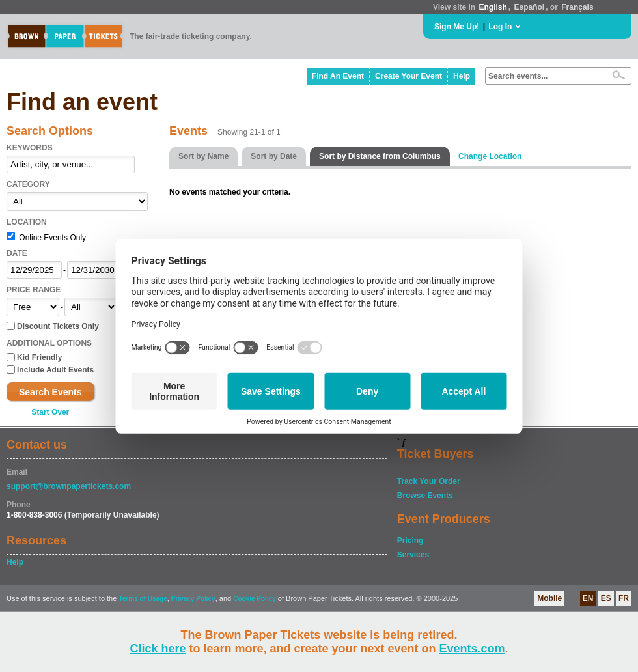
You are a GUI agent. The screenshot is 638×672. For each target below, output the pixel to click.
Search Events (50, 392)
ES (606, 598)
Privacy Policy (193, 599)
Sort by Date (274, 156)
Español (530, 7)
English (492, 7)
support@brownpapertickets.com (69, 486)
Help (462, 76)
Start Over (50, 412)
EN (588, 598)
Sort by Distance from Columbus (380, 156)
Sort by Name (203, 156)
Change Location (490, 156)
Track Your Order (429, 481)
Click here (158, 649)
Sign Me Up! (457, 27)
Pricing (410, 540)
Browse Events (425, 496)
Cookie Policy (255, 599)
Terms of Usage (143, 599)
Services (413, 555)
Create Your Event (409, 76)
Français (577, 7)
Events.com (472, 649)
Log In (500, 27)
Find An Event (338, 76)
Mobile (549, 598)
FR (624, 598)
